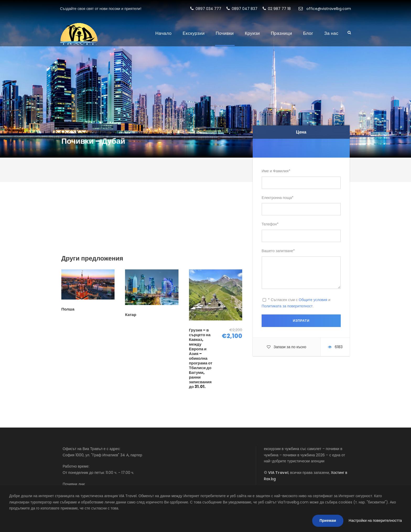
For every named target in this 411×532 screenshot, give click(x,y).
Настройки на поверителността (375, 520)
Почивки (225, 33)
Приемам (328, 520)
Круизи (252, 33)
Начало (164, 33)
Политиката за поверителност (287, 306)
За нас (331, 33)
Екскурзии (194, 33)
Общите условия (313, 300)
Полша (68, 309)
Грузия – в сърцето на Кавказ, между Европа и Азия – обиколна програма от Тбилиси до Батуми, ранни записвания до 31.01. (201, 358)
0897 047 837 (242, 9)
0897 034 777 (206, 9)
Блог (308, 33)
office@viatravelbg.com (325, 9)
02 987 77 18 (277, 9)
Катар (131, 315)
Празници (281, 33)
